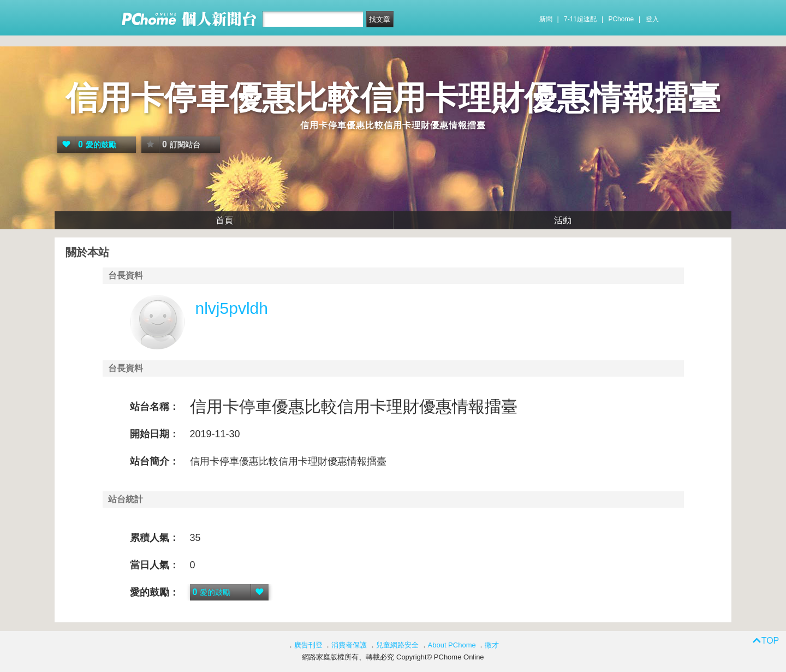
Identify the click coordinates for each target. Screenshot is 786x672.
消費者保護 (349, 645)
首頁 (224, 220)
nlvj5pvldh (232, 308)
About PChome (452, 645)
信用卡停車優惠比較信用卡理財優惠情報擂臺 (393, 98)
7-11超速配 (580, 19)
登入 (652, 19)
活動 (563, 220)
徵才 (492, 645)
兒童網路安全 (397, 645)
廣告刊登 (308, 645)
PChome (621, 19)
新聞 (546, 19)
